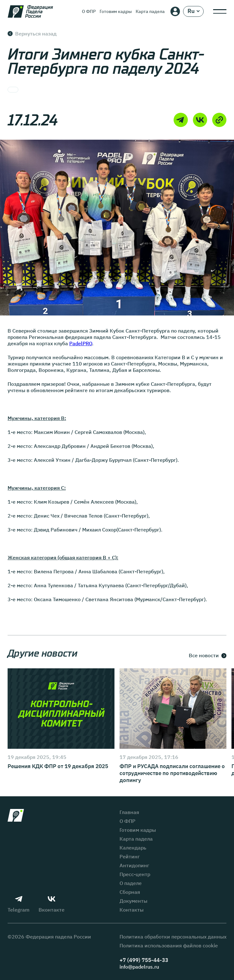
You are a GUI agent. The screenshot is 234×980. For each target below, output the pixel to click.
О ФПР (89, 11)
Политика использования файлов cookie (169, 945)
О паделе (131, 883)
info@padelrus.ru (139, 967)
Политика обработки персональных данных (173, 937)
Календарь (133, 848)
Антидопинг (134, 865)
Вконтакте (52, 904)
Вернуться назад (32, 34)
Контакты (132, 910)
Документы (133, 901)
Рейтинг (130, 856)
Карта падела (150, 11)
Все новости (208, 656)
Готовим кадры (116, 11)
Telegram (18, 904)
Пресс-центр (135, 874)
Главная (129, 812)
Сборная (130, 892)
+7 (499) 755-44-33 (144, 960)
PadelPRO (81, 343)
